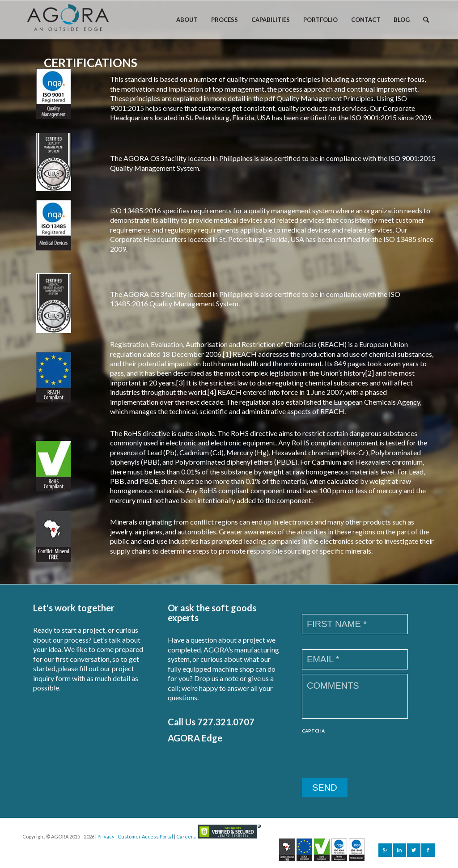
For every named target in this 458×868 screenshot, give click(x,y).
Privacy (106, 836)
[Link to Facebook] (428, 850)
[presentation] (370, 756)
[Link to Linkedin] (399, 850)
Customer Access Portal (145, 836)
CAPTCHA (313, 731)
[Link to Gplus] (385, 850)
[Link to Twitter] (414, 850)
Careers (186, 836)
